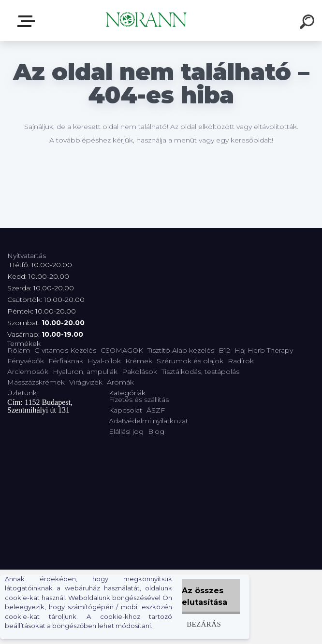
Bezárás (204, 624)
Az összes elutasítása (205, 596)
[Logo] (147, 21)
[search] (308, 23)
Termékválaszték (28, 21)
